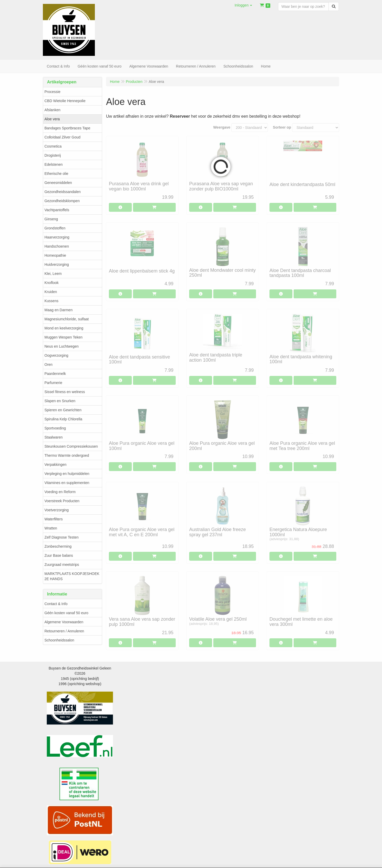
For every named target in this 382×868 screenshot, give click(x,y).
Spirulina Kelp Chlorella (63, 419)
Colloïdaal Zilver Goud (62, 137)
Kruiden (51, 292)
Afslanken (52, 110)
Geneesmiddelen (58, 183)
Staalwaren (54, 437)
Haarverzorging (57, 237)
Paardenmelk (55, 374)
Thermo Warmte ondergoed (67, 455)
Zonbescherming (58, 546)
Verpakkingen (55, 465)
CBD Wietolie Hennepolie (65, 101)
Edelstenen (54, 164)
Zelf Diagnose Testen (61, 537)
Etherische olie (56, 174)
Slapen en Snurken (60, 401)
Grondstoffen (55, 228)
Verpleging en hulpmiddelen (67, 474)
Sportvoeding (55, 428)
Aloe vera (52, 119)
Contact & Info (56, 604)
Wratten (51, 528)
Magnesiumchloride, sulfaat (67, 319)
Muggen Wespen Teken (64, 337)
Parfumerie (53, 383)
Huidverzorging (57, 264)
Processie (52, 92)
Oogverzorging (56, 355)
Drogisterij (53, 155)
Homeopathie (55, 255)
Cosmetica (53, 146)
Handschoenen (57, 246)
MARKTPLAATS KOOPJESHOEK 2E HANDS (72, 576)
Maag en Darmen (58, 310)
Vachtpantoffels (57, 210)
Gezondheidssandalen (62, 192)
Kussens (51, 301)
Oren (48, 365)
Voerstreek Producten (62, 501)
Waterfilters (54, 519)
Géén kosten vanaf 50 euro (66, 613)
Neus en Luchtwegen (62, 346)
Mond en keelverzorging (64, 328)
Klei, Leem (53, 274)
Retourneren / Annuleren (64, 631)
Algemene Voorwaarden (64, 622)
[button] (243, 5)
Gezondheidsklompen (62, 201)
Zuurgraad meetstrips (62, 565)
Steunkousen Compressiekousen (71, 446)
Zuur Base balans (59, 555)
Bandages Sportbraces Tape (67, 128)
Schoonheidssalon (59, 640)
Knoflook (51, 283)
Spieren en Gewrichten (63, 410)
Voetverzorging (57, 510)
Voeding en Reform (60, 492)
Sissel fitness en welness (65, 392)
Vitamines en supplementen (67, 483)
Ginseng (51, 219)
